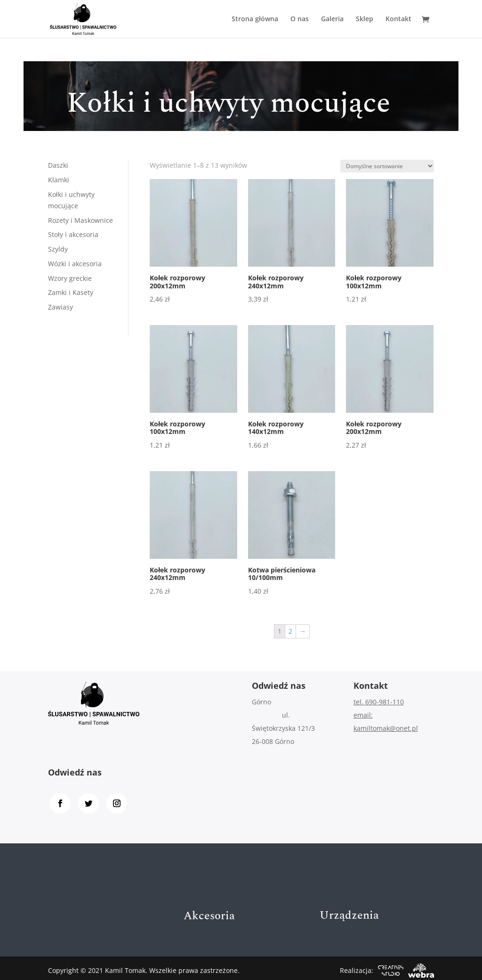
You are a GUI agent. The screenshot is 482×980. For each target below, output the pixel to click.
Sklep (365, 19)
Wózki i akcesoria (75, 264)
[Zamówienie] (387, 166)
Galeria (332, 19)
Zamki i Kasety (71, 292)
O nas (300, 19)
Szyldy (58, 249)
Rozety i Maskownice (80, 220)
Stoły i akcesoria (73, 234)
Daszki (58, 165)
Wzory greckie (70, 278)
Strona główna (255, 19)
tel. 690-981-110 (379, 702)
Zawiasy (60, 307)
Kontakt (398, 19)
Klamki (59, 180)
